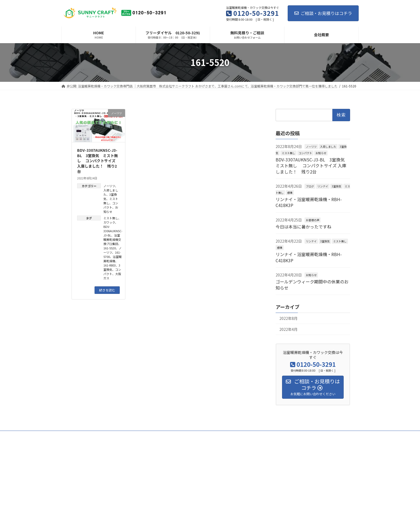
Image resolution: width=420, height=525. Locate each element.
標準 (290, 192)
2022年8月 (288, 318)
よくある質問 (292, 436)
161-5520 (110, 248)
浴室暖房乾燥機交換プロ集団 (112, 239)
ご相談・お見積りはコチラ (323, 13)
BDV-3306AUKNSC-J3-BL (113, 231)
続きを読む (107, 290)
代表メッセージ (144, 436)
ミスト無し (111, 218)
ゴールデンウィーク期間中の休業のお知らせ (312, 284)
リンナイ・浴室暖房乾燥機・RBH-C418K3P (309, 202)
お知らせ (111, 209)
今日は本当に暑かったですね (303, 227)
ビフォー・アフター (108, 436)
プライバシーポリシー (82, 439)
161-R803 (110, 265)
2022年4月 (288, 329)
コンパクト (111, 205)
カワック (109, 222)
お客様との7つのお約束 (183, 436)
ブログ (310, 186)
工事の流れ (264, 436)
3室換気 (112, 267)
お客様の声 (313, 220)
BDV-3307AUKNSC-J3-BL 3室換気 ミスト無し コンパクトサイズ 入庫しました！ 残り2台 (97, 161)
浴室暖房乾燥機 (112, 259)
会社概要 (319, 436)
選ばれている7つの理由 (228, 436)
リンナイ (323, 186)
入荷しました (328, 147)
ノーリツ (109, 186)
